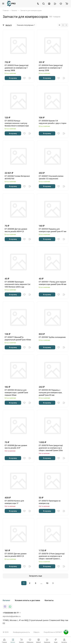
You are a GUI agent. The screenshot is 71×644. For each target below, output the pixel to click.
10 (47, 583)
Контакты (49, 600)
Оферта (36, 632)
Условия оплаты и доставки (27, 600)
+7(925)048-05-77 (11, 613)
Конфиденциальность (21, 632)
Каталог (6, 600)
